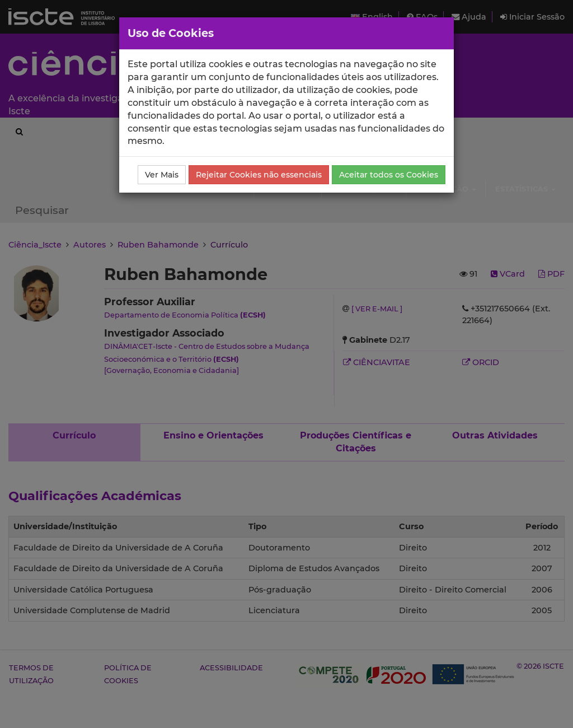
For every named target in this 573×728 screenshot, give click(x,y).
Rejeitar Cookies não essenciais (259, 175)
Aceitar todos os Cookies (389, 175)
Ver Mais (162, 175)
